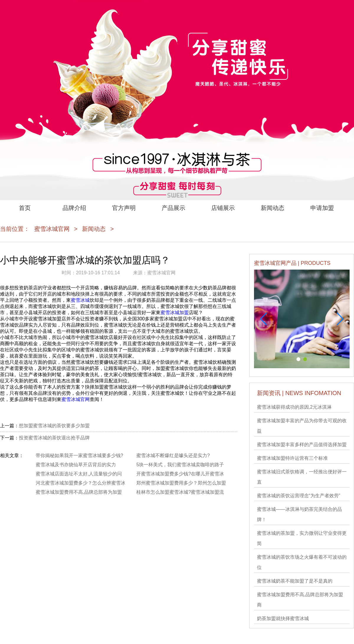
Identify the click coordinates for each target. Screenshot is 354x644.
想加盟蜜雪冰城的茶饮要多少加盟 (54, 426)
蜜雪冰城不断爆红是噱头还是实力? (173, 455)
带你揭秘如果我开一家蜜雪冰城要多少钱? (80, 455)
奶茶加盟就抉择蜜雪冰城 (283, 618)
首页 (25, 208)
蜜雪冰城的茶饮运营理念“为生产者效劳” (299, 496)
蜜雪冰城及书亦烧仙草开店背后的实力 (76, 465)
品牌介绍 (74, 208)
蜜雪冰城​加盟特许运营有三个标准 (292, 458)
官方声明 (124, 208)
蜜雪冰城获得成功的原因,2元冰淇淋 (294, 407)
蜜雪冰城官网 (52, 229)
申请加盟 (322, 208)
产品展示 (173, 208)
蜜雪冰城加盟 (175, 313)
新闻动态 (273, 208)
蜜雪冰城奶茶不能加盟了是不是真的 (295, 581)
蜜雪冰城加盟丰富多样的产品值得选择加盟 (302, 445)
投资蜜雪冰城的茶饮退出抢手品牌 (54, 438)
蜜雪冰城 (80, 300)
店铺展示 (223, 208)
